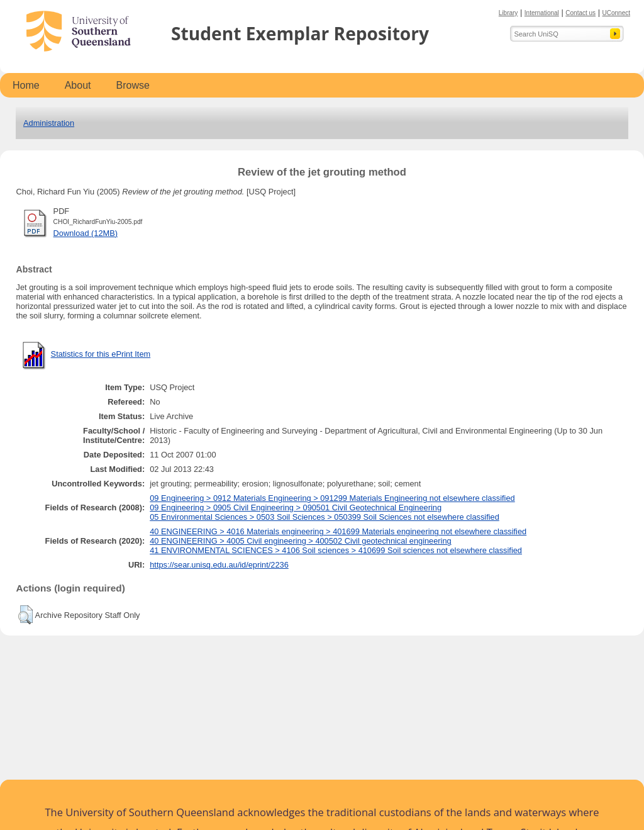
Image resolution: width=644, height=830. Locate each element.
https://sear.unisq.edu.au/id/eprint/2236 (219, 565)
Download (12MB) (86, 233)
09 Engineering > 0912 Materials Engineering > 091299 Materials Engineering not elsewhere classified (332, 498)
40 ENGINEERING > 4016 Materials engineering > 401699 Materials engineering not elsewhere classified (338, 531)
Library (508, 13)
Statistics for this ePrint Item (101, 354)
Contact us (580, 13)
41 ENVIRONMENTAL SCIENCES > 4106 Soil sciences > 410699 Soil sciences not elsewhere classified (336, 550)
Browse (133, 85)
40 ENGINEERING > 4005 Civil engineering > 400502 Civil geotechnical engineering (300, 541)
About (78, 85)
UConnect (616, 13)
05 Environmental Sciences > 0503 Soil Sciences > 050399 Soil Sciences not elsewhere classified (325, 517)
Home (26, 85)
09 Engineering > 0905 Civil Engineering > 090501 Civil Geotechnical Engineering (296, 508)
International (542, 13)
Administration (49, 123)
